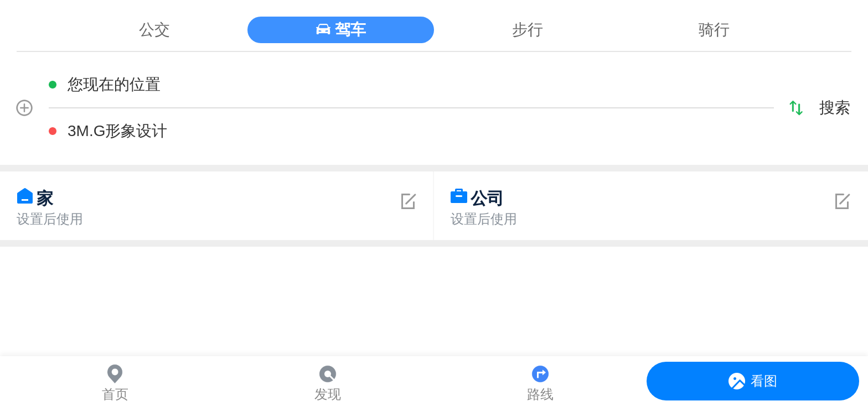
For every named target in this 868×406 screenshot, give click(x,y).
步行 (528, 30)
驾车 (350, 30)
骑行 (714, 30)
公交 (154, 30)
